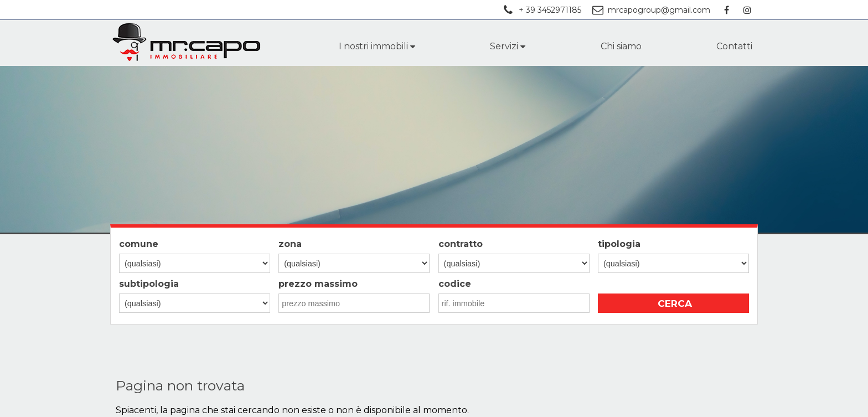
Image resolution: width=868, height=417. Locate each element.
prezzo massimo (318, 284)
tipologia (619, 244)
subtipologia (149, 284)
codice (455, 284)
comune (139, 244)
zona (290, 244)
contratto (461, 244)
